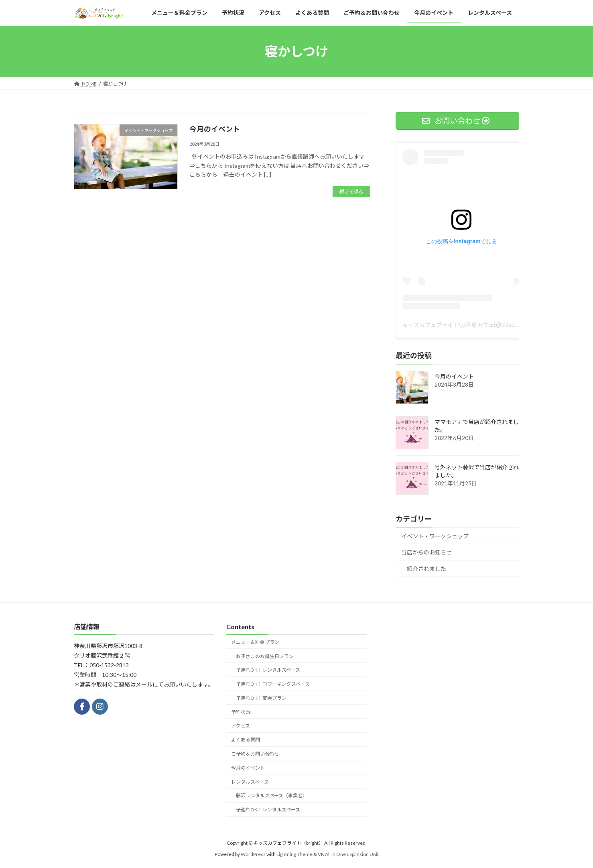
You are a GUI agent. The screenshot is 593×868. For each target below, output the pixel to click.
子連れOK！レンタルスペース (268, 670)
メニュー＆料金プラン (255, 642)
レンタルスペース (250, 781)
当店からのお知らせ (426, 552)
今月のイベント (215, 129)
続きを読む (351, 191)
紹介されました (426, 569)
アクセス (241, 726)
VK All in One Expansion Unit (348, 854)
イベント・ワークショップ (435, 536)
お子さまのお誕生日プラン (265, 656)
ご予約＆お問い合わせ (255, 754)
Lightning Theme (294, 854)
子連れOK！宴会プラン (261, 698)
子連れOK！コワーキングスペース (273, 684)
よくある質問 (246, 740)
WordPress (253, 854)
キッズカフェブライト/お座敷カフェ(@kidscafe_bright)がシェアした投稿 (494, 325)
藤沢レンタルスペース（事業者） (272, 796)
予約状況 (241, 712)
